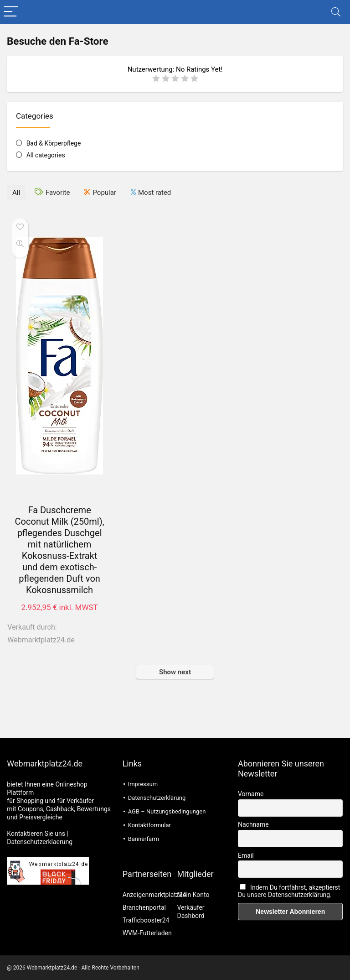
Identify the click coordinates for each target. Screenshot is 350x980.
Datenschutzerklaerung (40, 842)
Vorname (251, 794)
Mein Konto (193, 895)
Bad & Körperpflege (54, 143)
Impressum (143, 784)
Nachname (253, 824)
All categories (46, 155)
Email (246, 855)
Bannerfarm (144, 839)
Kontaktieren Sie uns (36, 834)
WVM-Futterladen (147, 933)
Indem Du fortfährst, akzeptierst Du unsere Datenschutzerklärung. (289, 891)
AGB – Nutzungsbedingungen (167, 811)
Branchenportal (144, 907)
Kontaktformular (149, 825)
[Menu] (11, 12)
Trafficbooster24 (146, 920)
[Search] (336, 12)
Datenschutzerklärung (157, 798)
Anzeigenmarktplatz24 (154, 895)
